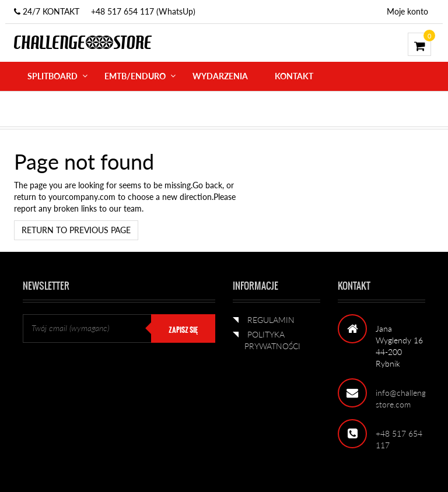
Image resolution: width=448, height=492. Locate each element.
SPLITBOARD (52, 76)
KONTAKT (294, 76)
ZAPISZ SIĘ (183, 330)
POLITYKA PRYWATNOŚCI (272, 340)
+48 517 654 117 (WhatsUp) (143, 11)
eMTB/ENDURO (135, 76)
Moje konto (407, 11)
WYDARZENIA (220, 76)
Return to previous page (76, 230)
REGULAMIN (271, 320)
